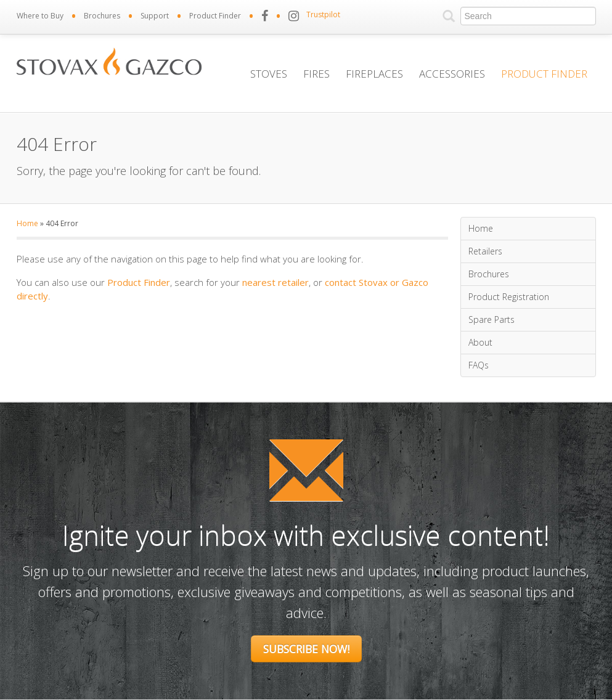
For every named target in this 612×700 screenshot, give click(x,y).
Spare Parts (492, 319)
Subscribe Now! (306, 649)
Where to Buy (40, 16)
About (480, 342)
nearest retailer (275, 282)
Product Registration (509, 297)
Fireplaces (374, 74)
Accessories (452, 74)
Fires (316, 74)
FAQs (479, 365)
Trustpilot (323, 14)
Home (27, 223)
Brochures (102, 16)
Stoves (269, 74)
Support (155, 16)
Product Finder (215, 16)
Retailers (485, 251)
